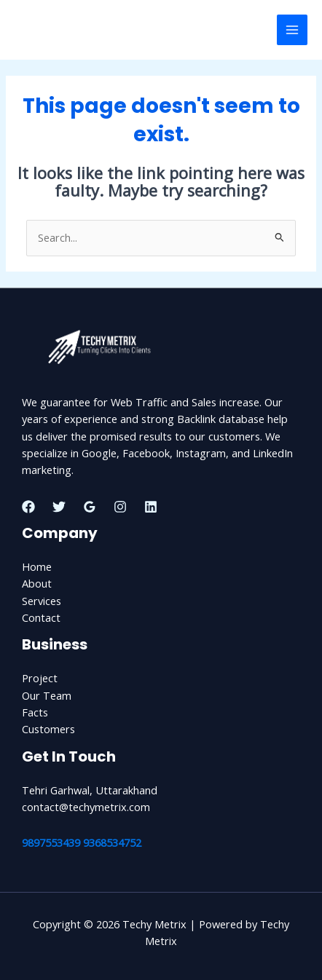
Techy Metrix (63, 30)
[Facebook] (28, 507)
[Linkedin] (151, 507)
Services (42, 601)
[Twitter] (59, 507)
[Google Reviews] (90, 507)
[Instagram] (120, 507)
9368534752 (112, 842)
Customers (48, 729)
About (37, 583)
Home (37, 566)
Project (40, 678)
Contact (41, 617)
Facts (35, 712)
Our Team (47, 695)
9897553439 (51, 842)
